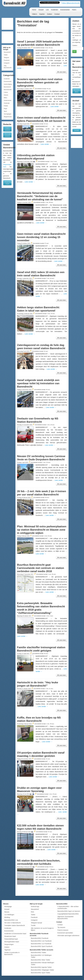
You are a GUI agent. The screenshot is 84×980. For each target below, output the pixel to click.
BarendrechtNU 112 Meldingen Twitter (41, 956)
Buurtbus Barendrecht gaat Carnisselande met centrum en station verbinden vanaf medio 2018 (41, 568)
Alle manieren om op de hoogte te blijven (42, 929)
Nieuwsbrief (7, 52)
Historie (6, 95)
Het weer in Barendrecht (12, 923)
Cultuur (6, 92)
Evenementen (65, 10)
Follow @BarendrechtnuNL (71, 3)
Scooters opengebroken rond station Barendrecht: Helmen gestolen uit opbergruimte (40, 82)
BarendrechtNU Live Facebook (41, 941)
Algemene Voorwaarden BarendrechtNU (65, 918)
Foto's (74, 10)
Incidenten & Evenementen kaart (15, 934)
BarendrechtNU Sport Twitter (41, 973)
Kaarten (42, 14)
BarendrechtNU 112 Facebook (41, 944)
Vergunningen (9, 944)
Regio (5, 109)
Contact (57, 14)
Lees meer (61, 72)
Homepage (8, 907)
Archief (77, 130)
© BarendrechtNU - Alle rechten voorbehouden (68, 907)
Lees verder (56, 107)
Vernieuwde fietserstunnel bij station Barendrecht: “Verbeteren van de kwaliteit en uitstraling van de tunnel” (40, 196)
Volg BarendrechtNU (8, 67)
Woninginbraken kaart (12, 942)
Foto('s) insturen (63, 930)
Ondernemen (8, 100)
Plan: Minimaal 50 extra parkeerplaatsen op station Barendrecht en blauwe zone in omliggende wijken (42, 530)
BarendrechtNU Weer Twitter (40, 960)
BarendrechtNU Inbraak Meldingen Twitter (43, 964)
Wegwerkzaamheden (8, 117)
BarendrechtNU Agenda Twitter (41, 967)
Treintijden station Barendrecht (15, 925)
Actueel (41, 10)
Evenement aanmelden (65, 933)
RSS (32, 912)
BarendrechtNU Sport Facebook (42, 946)
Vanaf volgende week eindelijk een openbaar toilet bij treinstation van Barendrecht (38, 383)
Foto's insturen (7, 129)
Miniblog (7, 917)
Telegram (6, 58)
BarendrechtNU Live (11, 920)
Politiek (6, 106)
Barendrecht (7, 87)
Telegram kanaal (36, 923)
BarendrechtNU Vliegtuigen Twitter (42, 970)
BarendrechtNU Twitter (38, 953)
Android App (35, 907)
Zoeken (50, 14)
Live (47, 10)
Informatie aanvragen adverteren (68, 936)
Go (74, 51)
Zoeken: (75, 45)
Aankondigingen (8, 84)
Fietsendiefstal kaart (11, 939)
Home (34, 10)
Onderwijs (7, 103)
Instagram (7, 63)
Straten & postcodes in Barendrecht (12, 953)
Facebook (7, 60)
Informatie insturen (8, 135)
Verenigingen (8, 114)
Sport (5, 111)
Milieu (5, 98)
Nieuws (7, 912)
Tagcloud (7, 950)
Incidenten (55, 10)
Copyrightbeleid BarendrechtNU (68, 914)
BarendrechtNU (8, 90)
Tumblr (33, 925)
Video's (34, 14)
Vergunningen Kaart (8, 183)
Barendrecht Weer (77, 91)
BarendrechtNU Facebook (40, 938)
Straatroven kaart (10, 936)
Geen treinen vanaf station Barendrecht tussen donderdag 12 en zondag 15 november (41, 237)
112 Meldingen (9, 915)
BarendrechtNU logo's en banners (69, 911)
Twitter (6, 55)
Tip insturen (61, 927)
